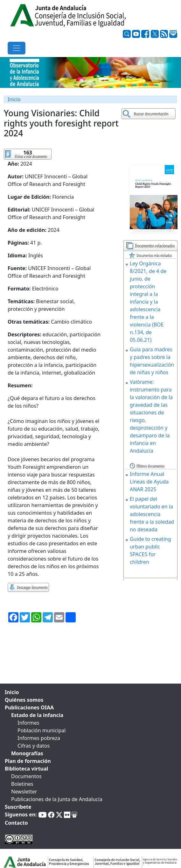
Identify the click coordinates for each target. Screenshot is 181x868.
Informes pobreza (39, 738)
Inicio (14, 99)
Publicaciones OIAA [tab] (29, 707)
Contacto (16, 823)
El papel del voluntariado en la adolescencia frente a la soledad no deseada (152, 514)
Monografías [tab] (27, 753)
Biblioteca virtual (26, 769)
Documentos (26, 776)
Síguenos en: (21, 814)
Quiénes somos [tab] (24, 700)
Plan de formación (28, 761)
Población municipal (42, 730)
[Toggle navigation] (17, 48)
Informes (28, 723)
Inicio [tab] (12, 692)
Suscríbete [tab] (18, 807)
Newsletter (24, 792)
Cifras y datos (34, 746)
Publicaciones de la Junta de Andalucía (57, 799)
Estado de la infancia (37, 715)
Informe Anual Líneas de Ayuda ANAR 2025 (149, 482)
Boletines (22, 784)
